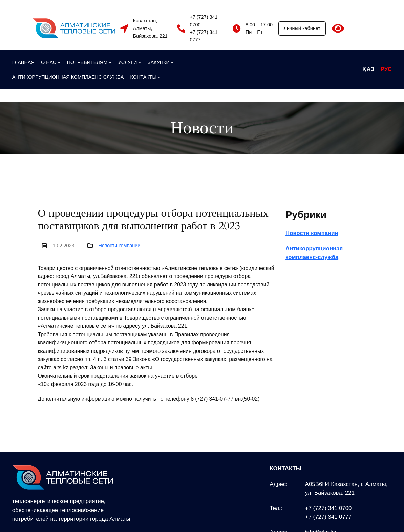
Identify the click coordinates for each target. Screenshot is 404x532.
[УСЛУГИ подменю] (130, 62)
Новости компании (119, 246)
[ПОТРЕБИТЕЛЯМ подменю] (89, 62)
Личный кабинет (302, 28)
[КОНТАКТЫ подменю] (146, 77)
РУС (386, 69)
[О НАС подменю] (51, 62)
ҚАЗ (368, 69)
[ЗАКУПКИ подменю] (161, 62)
